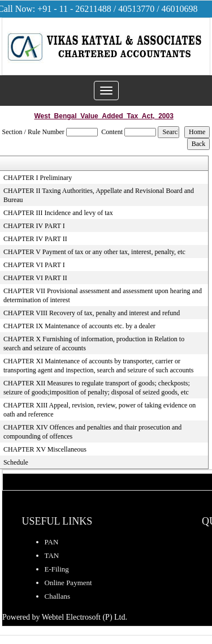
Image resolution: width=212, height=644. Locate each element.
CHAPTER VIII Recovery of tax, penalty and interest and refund (92, 313)
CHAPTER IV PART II (35, 239)
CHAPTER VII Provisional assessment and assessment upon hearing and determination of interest (103, 295)
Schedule (16, 462)
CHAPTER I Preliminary (38, 178)
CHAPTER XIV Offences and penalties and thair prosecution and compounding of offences (92, 432)
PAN (52, 542)
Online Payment (68, 583)
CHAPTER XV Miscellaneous (45, 449)
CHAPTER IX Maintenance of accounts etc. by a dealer (79, 326)
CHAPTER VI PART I (34, 265)
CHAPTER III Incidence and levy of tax (58, 213)
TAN (52, 555)
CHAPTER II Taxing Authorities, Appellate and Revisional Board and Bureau (99, 195)
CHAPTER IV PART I (34, 226)
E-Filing (57, 569)
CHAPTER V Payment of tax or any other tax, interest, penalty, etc (94, 252)
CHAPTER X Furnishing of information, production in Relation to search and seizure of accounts (94, 344)
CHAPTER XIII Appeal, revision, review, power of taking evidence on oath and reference (99, 410)
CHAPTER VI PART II (35, 278)
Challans (58, 596)
